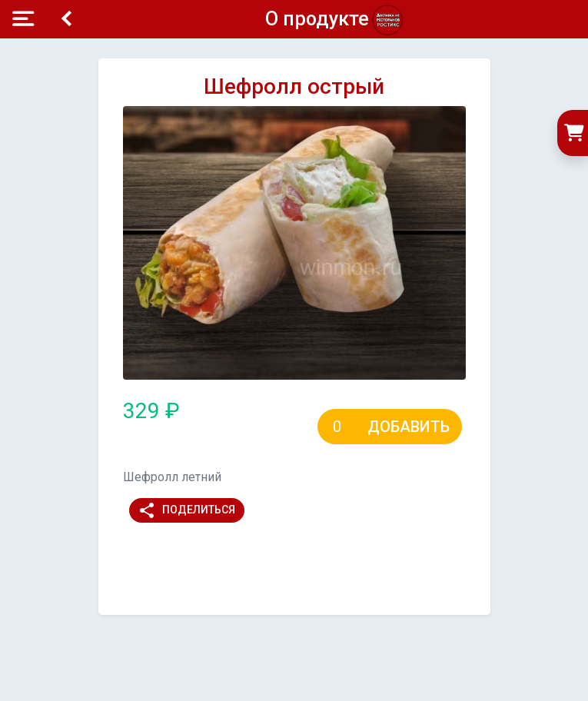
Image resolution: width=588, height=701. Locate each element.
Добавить (409, 427)
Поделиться (186, 510)
